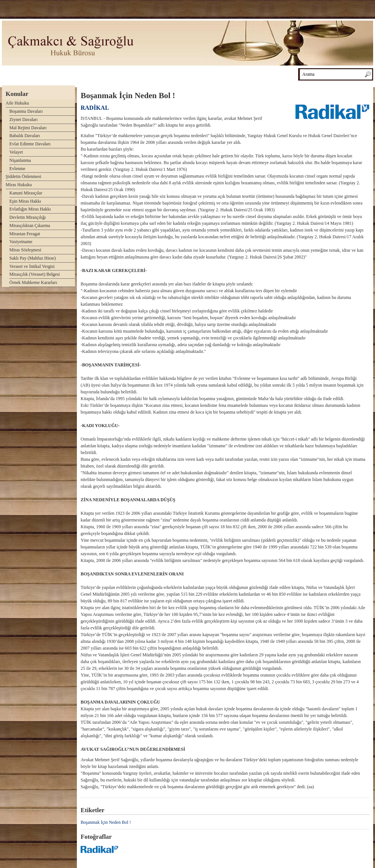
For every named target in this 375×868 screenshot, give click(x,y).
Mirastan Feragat (25, 234)
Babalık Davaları (25, 136)
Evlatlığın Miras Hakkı (30, 209)
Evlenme (17, 169)
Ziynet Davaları (24, 120)
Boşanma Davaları (26, 111)
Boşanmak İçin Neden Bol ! (106, 822)
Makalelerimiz (157, 74)
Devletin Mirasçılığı (28, 217)
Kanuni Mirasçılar (26, 193)
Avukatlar (47, 74)
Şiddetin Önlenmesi (23, 176)
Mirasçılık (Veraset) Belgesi (35, 274)
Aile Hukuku (17, 103)
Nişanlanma (20, 160)
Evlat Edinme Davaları (30, 144)
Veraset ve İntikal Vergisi (32, 266)
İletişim (258, 74)
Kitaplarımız (119, 74)
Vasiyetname (21, 242)
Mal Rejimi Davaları (28, 128)
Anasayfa (16, 74)
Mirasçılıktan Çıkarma (30, 226)
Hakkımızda (82, 74)
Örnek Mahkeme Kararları (33, 282)
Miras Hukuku (19, 185)
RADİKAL (95, 108)
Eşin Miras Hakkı (25, 201)
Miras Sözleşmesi (25, 250)
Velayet (16, 152)
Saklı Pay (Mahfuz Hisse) (33, 258)
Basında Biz (226, 74)
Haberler (193, 74)
